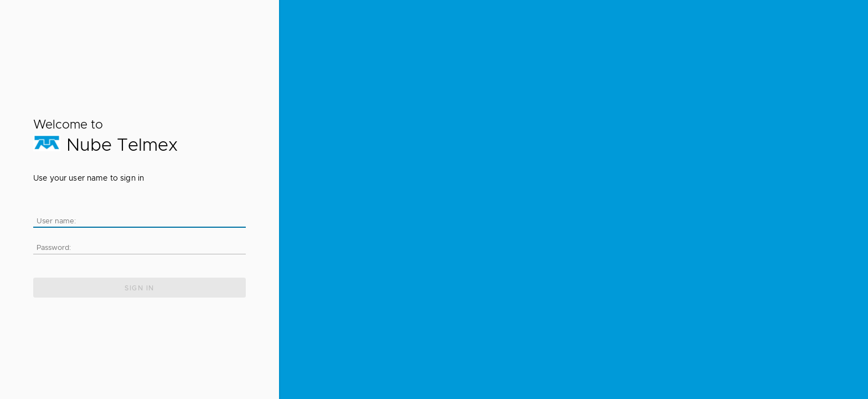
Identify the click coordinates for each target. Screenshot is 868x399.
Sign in (139, 288)
